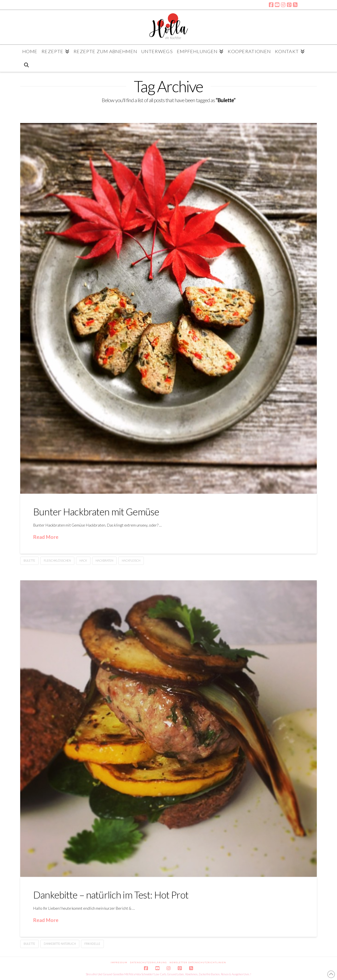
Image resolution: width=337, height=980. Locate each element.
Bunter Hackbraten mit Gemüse (96, 512)
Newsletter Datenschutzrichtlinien (198, 962)
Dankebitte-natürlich (60, 944)
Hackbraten (104, 561)
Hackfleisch (131, 561)
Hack (83, 561)
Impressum (119, 962)
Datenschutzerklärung (149, 962)
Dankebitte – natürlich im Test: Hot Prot (111, 895)
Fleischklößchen (57, 561)
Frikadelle (92, 944)
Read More (46, 537)
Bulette (29, 561)
